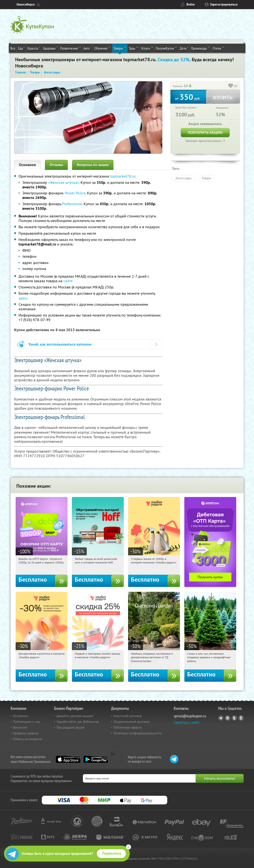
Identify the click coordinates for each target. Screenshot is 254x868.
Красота (34, 48)
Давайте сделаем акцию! (75, 716)
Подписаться (112, 853)
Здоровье (50, 48)
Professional (72, 204)
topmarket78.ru (123, 176)
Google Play (96, 759)
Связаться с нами (187, 722)
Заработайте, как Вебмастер (78, 722)
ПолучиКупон (166, 48)
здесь (23, 298)
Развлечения (71, 48)
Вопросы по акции (93, 165)
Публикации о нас (27, 722)
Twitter (234, 718)
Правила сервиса (26, 733)
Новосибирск (26, 4)
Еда (21, 48)
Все (13, 48)
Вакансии (20, 727)
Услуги (147, 48)
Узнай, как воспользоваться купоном (60, 344)
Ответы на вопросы (28, 739)
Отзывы (56, 165)
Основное (27, 165)
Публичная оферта (128, 727)
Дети (184, 48)
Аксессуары (183, 178)
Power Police (75, 193)
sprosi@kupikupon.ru (190, 716)
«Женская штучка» (64, 182)
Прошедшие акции (71, 727)
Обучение (102, 48)
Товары (120, 48)
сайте (68, 281)
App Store (68, 759)
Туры (134, 48)
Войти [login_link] (191, 4)
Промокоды (201, 48)
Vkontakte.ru (228, 718)
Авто (87, 48)
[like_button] (231, 86)
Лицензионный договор (132, 722)
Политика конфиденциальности (138, 733)
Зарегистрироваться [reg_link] (224, 4)
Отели (218, 48)
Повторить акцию (205, 132)
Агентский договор (128, 716)
